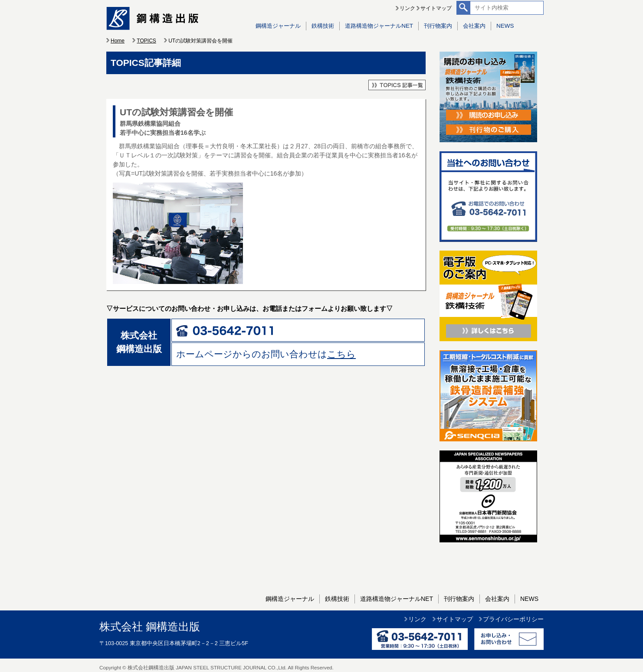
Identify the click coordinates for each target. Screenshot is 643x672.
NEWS (505, 26)
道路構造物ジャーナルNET (379, 26)
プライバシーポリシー (513, 619)
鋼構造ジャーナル (278, 26)
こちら (341, 354)
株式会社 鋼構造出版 (150, 627)
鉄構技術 (323, 26)
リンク (407, 8)
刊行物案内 (438, 26)
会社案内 (474, 26)
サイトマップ (436, 8)
